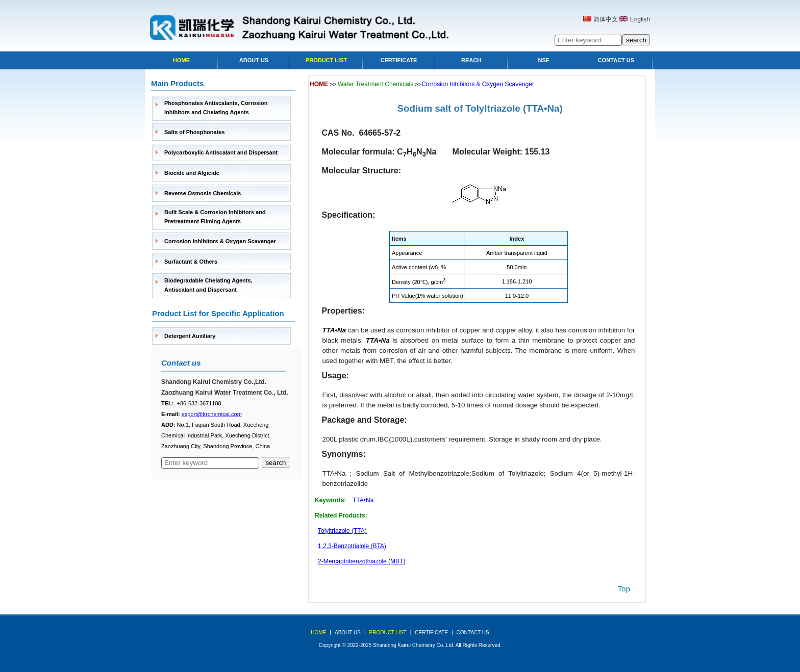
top (624, 589)
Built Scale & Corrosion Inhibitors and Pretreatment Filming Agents (215, 217)
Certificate (399, 60)
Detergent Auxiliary (190, 336)
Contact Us (616, 60)
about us (348, 632)
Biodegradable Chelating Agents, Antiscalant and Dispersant (208, 285)
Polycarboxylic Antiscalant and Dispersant (221, 152)
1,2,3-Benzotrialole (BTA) (352, 546)
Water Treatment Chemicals (376, 84)
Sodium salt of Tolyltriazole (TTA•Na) (480, 108)
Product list (326, 60)
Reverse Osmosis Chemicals (203, 193)
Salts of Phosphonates (195, 132)
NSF (544, 60)
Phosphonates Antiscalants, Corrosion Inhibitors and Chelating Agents (216, 108)
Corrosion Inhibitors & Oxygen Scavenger (220, 241)
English (640, 19)
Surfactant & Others (191, 262)
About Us (254, 60)
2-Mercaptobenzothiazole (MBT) (361, 561)
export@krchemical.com (212, 414)
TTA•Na (363, 500)
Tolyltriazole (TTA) (342, 531)
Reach (471, 60)
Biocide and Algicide (192, 173)
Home (181, 60)
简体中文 (606, 19)
